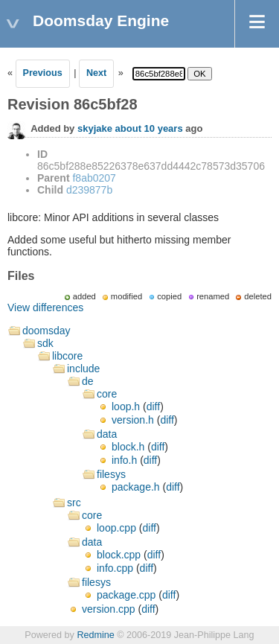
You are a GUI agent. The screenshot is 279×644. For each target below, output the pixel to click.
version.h (133, 420)
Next (96, 73)
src (74, 503)
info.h (124, 460)
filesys (111, 474)
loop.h (126, 407)
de (88, 381)
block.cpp (119, 555)
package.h (136, 487)
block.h (128, 447)
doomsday (46, 331)
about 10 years (149, 128)
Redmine (95, 635)
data (107, 434)
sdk (45, 343)
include (83, 369)
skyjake (95, 128)
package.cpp (126, 595)
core (107, 394)
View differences (45, 307)
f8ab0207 (94, 178)
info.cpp (115, 568)
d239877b (89, 190)
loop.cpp (116, 528)
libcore (67, 356)
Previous (43, 73)
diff (153, 407)
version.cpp (109, 609)
